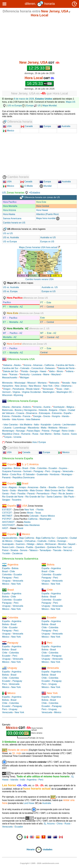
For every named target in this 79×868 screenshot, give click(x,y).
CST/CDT (7, 513)
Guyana (63, 468)
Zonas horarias (15, 193)
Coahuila (42, 541)
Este (43, 318)
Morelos (62, 544)
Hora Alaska (9, 214)
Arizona (27, 365)
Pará (13, 494)
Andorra (27, 407)
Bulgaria (53, 410)
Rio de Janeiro (66, 494)
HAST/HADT (8, 525)
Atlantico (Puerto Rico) (47, 214)
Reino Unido (68, 431)
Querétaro (40, 547)
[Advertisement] (39, 39)
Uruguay (56, 471)
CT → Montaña (11, 353)
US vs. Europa (10, 291)
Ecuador (53, 468)
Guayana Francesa (12, 471)
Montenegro (8, 431)
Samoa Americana (12, 218)
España (67, 413)
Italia (36, 425)
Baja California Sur (45, 538)
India (23, 780)
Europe (44, 452)
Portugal (56, 431)
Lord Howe (29, 803)
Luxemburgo (20, 428)
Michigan (25, 378)
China (60, 824)
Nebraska (54, 383)
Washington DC (64, 392)
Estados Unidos (44, 99)
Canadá (27, 126)
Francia (26, 416)
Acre (4, 487)
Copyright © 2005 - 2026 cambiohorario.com (39, 863)
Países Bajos (33, 431)
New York (48, 386)
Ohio (57, 386)
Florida (24, 371)
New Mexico (35, 386)
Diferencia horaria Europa (20, 401)
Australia (64, 126)
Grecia (46, 416)
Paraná (31, 494)
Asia (35, 442)
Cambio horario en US (14, 223)
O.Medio (27, 186)
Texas (59, 389)
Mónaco (63, 428)
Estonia (6, 416)
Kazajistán (46, 425)
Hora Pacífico (10, 202)
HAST (5, 528)
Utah (66, 389)
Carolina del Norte (65, 365)
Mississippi (20, 383)
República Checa (11, 434)
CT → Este (46, 348)
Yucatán (6, 553)
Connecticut (37, 368)
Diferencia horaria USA (18, 359)
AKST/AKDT (8, 522)
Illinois (60, 371)
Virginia (16, 392)
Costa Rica (16, 474)
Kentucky (25, 374)
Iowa (4, 374)
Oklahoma (66, 386)
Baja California (27, 538)
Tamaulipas (45, 550)
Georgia (34, 371)
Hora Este (41, 202)
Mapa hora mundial (48, 218)
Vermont (6, 392)
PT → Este (46, 302)
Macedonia (33, 428)
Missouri (32, 383)
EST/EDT (7, 510)
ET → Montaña (10, 322)
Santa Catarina (54, 497)
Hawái (20, 528)
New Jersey (21, 386)
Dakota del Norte (66, 368)
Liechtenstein (69, 425)
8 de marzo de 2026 (24, 99)
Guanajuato (8, 544)
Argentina (7, 468)
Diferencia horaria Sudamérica (20, 559)
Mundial (46, 186)
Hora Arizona (9, 210)
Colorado (25, 368)
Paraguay (38, 471)
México (9, 186)
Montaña (7, 337)
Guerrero (20, 544)
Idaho (52, 371)
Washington (48, 392)
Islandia (6, 419)
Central (44, 352)
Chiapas (18, 541)
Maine (46, 374)
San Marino (46, 434)
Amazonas (33, 487)
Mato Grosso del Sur (55, 490)
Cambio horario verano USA (39, 279)
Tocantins (17, 500)
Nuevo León (8, 547)
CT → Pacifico (10, 348)
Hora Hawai (42, 210)
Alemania (16, 407)
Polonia (46, 431)
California (49, 365)
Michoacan (51, 544)
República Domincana (24, 478)
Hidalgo (31, 544)
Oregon (7, 389)
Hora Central (43, 206)
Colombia (42, 468)
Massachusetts (10, 378)
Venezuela (68, 471)
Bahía (43, 487)
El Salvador (29, 474)
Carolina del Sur (10, 368)
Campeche (62, 538)
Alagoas (13, 487)
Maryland (56, 374)
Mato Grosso (36, 490)
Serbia (57, 434)
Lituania (7, 428)
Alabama (8, 365)
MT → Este (46, 333)
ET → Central (47, 322)
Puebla (30, 547)
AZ (21, 307)
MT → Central (47, 337)
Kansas (14, 374)
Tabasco (33, 550)
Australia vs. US (50, 287)
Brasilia (52, 487)
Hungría (56, 416)
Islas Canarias (11, 425)
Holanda (43, 410)
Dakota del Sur (11, 371)
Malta (44, 428)
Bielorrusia (7, 410)
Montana (42, 383)
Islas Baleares (33, 419)
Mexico (9, 131)
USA (9, 126)
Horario (34, 849)
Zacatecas (17, 553)
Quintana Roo (54, 547)
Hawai (43, 371)
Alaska (17, 365)
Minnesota (7, 383)
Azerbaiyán (59, 407)
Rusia (35, 434)
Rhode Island (33, 389)
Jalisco (40, 544)
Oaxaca (20, 547)
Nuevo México (48, 516)
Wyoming (18, 395)
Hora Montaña (10, 206)
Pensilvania (18, 389)
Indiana (70, 371)
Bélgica (70, 407)
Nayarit (72, 544)
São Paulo (69, 497)
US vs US (8, 233)
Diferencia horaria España (18, 458)
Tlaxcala (57, 550)
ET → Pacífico (10, 318)
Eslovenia (57, 413)
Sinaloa (14, 550)
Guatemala (42, 474)
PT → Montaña (10, 307)
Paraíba (21, 494)
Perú (48, 471)
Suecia (66, 434)
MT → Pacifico (10, 333)
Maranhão (23, 490)
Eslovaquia (44, 413)
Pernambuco (43, 494)
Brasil (25, 468)
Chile (32, 468)
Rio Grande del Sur (35, 497)
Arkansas (38, 365)
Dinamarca (31, 413)
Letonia (57, 425)
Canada (24, 452)
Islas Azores (18, 419)
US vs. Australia (11, 237)
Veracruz (68, 550)
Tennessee (48, 389)
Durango (62, 541)
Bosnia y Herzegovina (26, 410)
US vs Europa (17, 106)
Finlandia (16, 416)
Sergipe (6, 500)
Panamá (6, 478)
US (4, 193)
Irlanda (65, 416)
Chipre (62, 410)
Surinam (27, 471)
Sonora (24, 550)
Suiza (74, 434)
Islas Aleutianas (32, 525)
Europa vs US (47, 242)
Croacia (20, 413)
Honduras (55, 474)
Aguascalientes (10, 538)
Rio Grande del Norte (13, 497)
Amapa (22, 487)
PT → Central (47, 307)
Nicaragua (67, 474)
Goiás (13, 490)
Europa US (33, 106)
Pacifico (7, 302)
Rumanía (26, 434)
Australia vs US (48, 237)
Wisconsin (7, 395)
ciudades (47, 849)
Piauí (54, 494)
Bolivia (17, 468)
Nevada (66, 383)
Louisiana (36, 374)
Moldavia (53, 428)
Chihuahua (30, 541)
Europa (45, 126)
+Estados (34, 193)
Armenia (37, 407)
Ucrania (17, 437)
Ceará (61, 487)
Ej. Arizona (49, 824)
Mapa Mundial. (50, 106)
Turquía (8, 437)
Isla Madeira (26, 425)
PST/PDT (7, 519)
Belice (5, 474)
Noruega (20, 431)
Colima (52, 541)
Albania (6, 407)
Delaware (50, 368)
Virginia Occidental (31, 392)
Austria (47, 407)
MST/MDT (7, 516)
